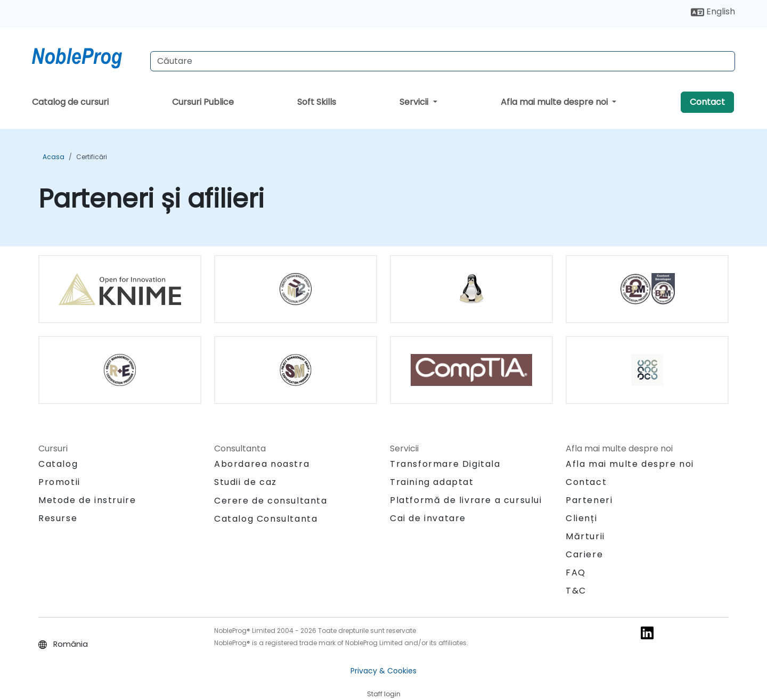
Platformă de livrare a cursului (466, 500)
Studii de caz (246, 482)
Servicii (415, 102)
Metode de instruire (87, 500)
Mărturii (585, 536)
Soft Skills (317, 102)
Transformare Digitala (445, 464)
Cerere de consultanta (271, 501)
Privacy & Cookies (383, 671)
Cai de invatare (428, 518)
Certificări (92, 157)
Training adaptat (432, 482)
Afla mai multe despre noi (555, 102)
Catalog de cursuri (70, 102)
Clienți (581, 518)
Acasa (54, 157)
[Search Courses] (443, 61)
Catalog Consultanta (266, 519)
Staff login (384, 694)
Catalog (58, 464)
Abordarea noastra (262, 464)
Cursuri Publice (203, 102)
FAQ (576, 573)
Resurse (58, 518)
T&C (576, 591)
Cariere (584, 554)
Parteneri (589, 500)
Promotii (59, 482)
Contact (707, 102)
